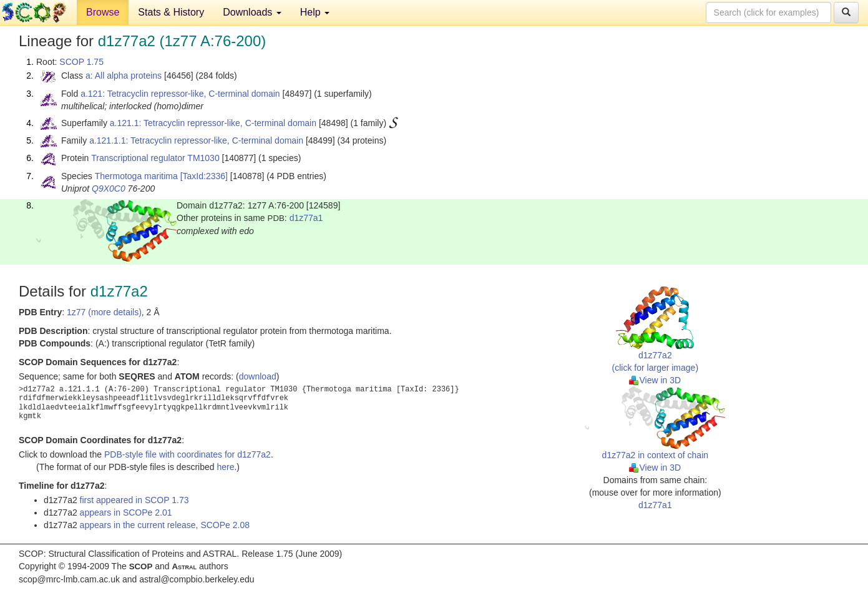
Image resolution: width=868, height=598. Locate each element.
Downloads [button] (252, 12)
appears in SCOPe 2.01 (126, 512)
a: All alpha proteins (124, 76)
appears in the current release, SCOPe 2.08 (165, 525)
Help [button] (315, 12)
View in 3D (655, 380)
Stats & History (171, 12)
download (258, 376)
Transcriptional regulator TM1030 (155, 158)
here (225, 467)
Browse (103, 12)
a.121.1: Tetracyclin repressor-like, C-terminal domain (213, 123)
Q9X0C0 (109, 189)
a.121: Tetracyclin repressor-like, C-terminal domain (180, 94)
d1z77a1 (306, 218)
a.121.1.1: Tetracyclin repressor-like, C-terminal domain (196, 140)
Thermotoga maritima (136, 176)
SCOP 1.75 (81, 62)
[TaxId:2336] (204, 176)
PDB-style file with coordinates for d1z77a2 (188, 454)
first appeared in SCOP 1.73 (134, 500)
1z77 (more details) (104, 312)
